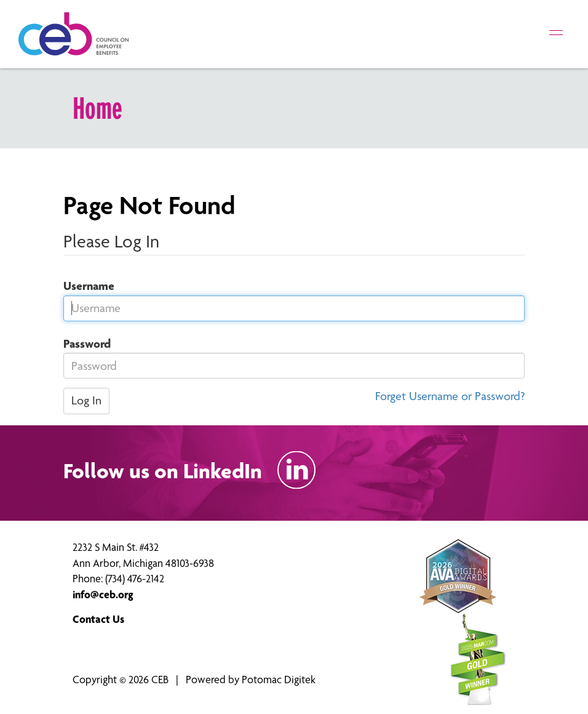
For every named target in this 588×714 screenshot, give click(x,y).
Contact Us (98, 619)
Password (82, 344)
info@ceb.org (103, 594)
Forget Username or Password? (450, 396)
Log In (86, 400)
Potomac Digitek (279, 679)
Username (84, 286)
